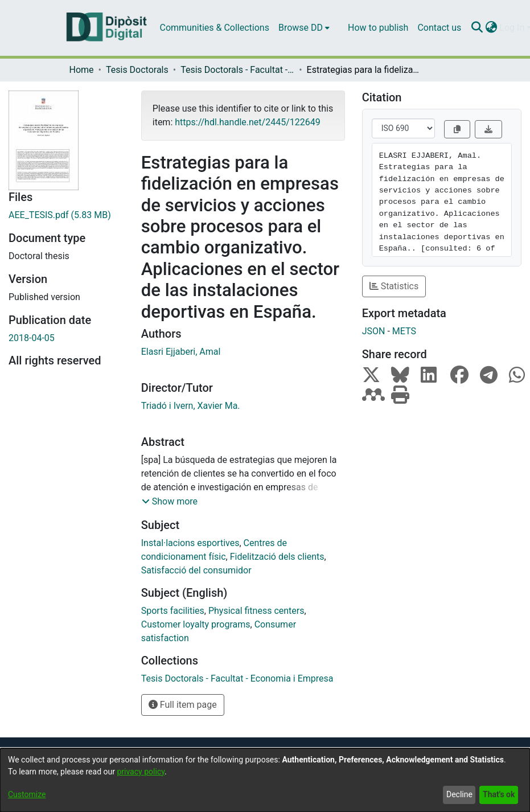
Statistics (394, 286)
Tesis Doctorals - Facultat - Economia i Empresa (237, 70)
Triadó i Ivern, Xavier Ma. (191, 406)
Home (82, 70)
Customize (27, 794)
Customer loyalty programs (196, 624)
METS (404, 331)
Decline (459, 794)
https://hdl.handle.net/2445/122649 (247, 122)
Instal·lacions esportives (190, 543)
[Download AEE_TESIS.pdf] (66, 215)
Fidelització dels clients (277, 557)
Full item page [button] (183, 705)
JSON (374, 331)
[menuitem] (304, 28)
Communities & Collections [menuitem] (215, 28)
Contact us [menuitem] (439, 28)
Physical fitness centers (256, 611)
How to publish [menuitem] (378, 28)
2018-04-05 (32, 338)
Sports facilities (173, 611)
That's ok (499, 794)
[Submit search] (477, 28)
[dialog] (265, 780)
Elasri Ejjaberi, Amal (181, 352)
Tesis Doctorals (137, 70)
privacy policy (141, 772)
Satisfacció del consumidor (196, 570)
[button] (170, 502)
